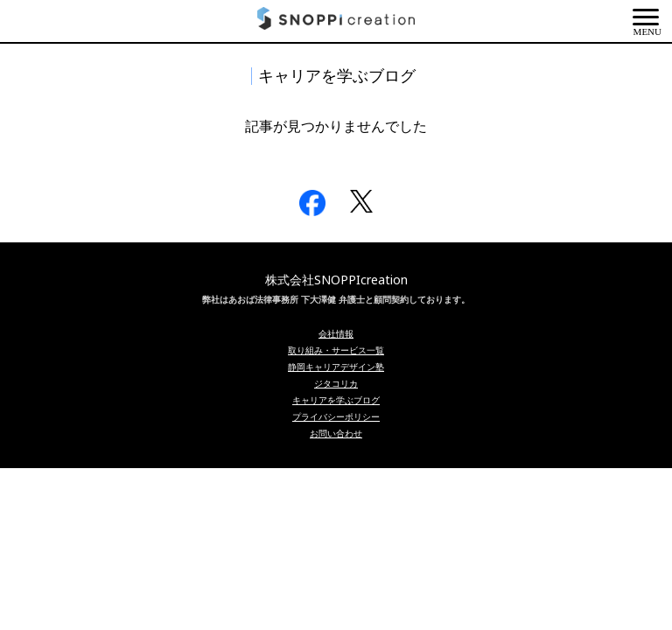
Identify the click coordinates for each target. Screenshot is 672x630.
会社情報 (336, 333)
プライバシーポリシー (336, 416)
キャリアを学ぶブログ (336, 400)
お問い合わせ (336, 433)
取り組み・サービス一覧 (336, 350)
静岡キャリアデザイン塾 (336, 367)
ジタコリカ (336, 383)
